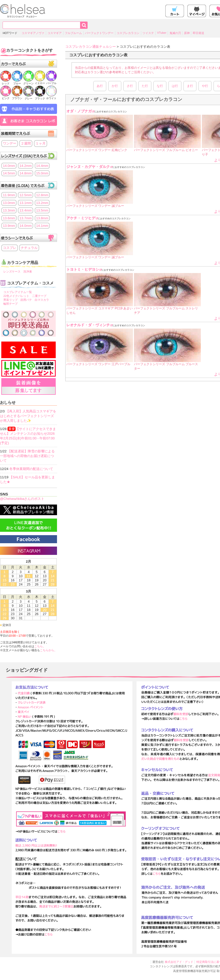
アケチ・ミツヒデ (81, 218)
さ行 (130, 86)
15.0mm (42, 173)
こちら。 (40, 646)
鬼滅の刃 (175, 33)
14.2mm (26, 166)
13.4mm (26, 210)
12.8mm (42, 195)
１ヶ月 (41, 143)
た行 (145, 86)
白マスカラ (42, 300)
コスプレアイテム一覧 (18, 292)
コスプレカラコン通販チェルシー (91, 47)
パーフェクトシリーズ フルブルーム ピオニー (166, 150)
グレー (29, 97)
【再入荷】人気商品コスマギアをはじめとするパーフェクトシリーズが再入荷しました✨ (28, 416)
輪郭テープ (10, 304)
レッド (6, 82)
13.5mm (42, 210)
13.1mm (26, 203)
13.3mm (9, 210)
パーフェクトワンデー (99, 33)
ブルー (17, 82)
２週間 (26, 143)
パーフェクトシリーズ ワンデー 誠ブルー (95, 206)
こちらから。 (48, 650)
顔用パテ (26, 300)
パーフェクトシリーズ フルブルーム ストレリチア (166, 311)
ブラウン (17, 97)
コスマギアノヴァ (33, 33)
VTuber (162, 33)
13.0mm (9, 203)
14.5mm (9, 173)
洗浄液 (28, 271)
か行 (115, 86)
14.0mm (9, 166)
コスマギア (55, 33)
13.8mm (42, 218)
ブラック (40, 97)
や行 (205, 86)
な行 (160, 86)
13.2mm (42, 203)
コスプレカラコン (128, 33)
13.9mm (9, 226)
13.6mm (9, 218)
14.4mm (42, 166)
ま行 (190, 86)
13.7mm (26, 218)
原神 (187, 33)
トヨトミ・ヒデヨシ (83, 269)
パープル (51, 82)
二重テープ (39, 296)
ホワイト (51, 97)
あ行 (100, 86)
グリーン (29, 82)
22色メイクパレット (16, 296)
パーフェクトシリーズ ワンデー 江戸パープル (98, 364)
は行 (175, 86)
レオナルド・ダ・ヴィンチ (88, 325)
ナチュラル (29, 248)
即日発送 (198, 33)
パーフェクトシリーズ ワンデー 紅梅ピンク (97, 150)
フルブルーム (73, 33)
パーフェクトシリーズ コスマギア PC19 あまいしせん (100, 311)
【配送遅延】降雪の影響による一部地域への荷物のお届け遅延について (27, 456)
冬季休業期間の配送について (31, 469)
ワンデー (10, 143)
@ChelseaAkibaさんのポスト (22, 499)
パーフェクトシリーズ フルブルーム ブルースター (166, 366)
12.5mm (26, 195)
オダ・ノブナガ (79, 111)
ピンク (6, 97)
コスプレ (10, 248)
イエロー (40, 82)
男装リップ (10, 300)
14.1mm (42, 226)
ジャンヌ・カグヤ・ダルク (88, 167)
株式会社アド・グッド (179, 962)
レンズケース (12, 271)
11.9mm (9, 195)
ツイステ (148, 33)
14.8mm (26, 173)
